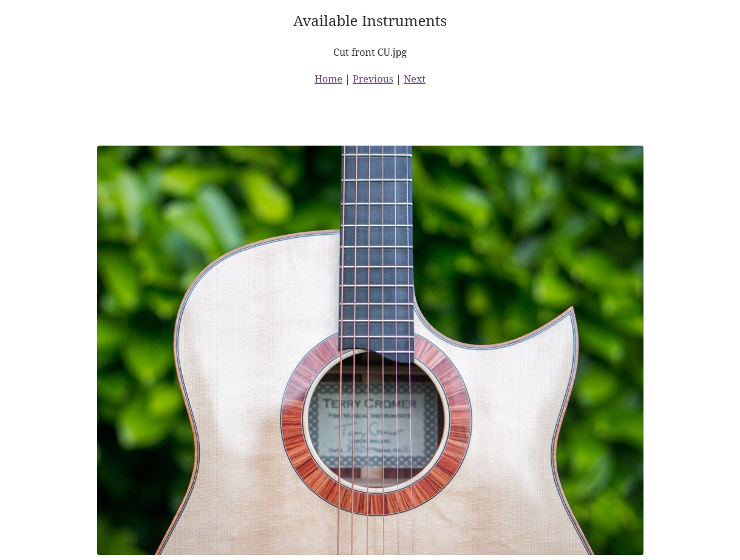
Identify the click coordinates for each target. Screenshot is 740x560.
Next (415, 79)
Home (328, 79)
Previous (373, 79)
